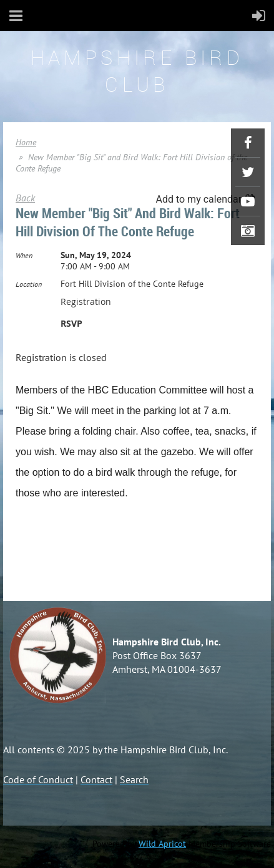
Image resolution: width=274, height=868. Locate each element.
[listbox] (207, 199)
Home (26, 142)
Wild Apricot (162, 844)
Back (25, 198)
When (24, 255)
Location (29, 284)
